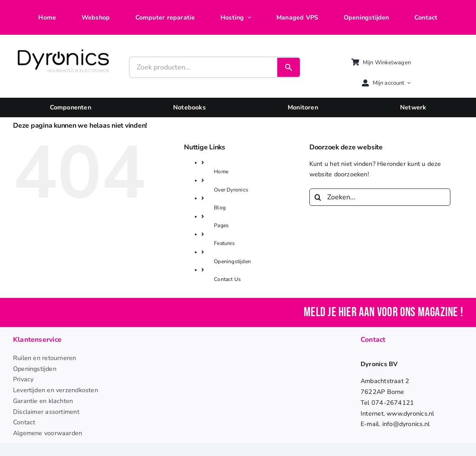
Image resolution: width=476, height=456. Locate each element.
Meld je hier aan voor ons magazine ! (383, 312)
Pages (221, 225)
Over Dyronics (231, 190)
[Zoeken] (318, 197)
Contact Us (227, 279)
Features (224, 243)
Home (221, 172)
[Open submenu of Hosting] (247, 18)
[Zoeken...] (380, 197)
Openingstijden (232, 261)
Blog (220, 208)
